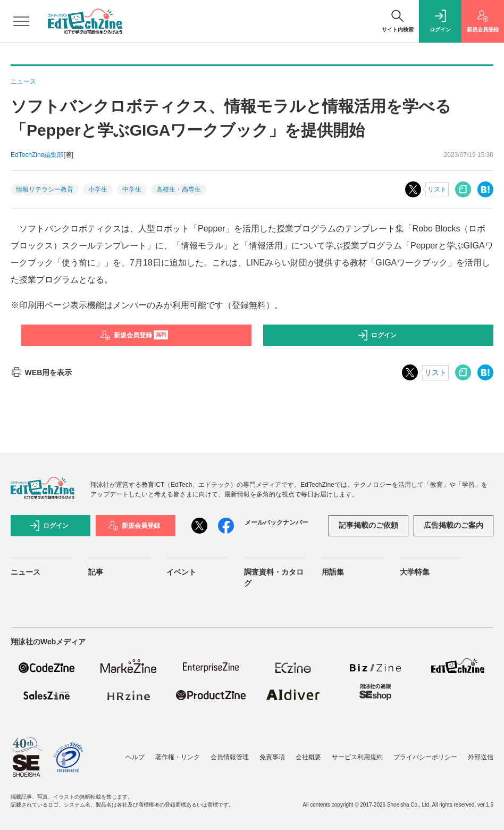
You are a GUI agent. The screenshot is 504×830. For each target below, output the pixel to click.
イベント (181, 572)
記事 (96, 572)
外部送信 (481, 757)
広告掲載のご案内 (453, 525)
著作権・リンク (178, 757)
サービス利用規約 (357, 757)
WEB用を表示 (41, 372)
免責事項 (272, 757)
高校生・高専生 (179, 189)
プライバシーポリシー (425, 757)
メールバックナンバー (276, 522)
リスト (437, 189)
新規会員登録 (134, 335)
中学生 (132, 189)
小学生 (98, 189)
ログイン (377, 335)
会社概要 (308, 757)
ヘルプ (135, 757)
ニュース (26, 572)
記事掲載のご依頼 (368, 525)
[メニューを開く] (21, 21)
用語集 (333, 572)
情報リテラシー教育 (45, 189)
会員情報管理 (230, 757)
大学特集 (415, 572)
